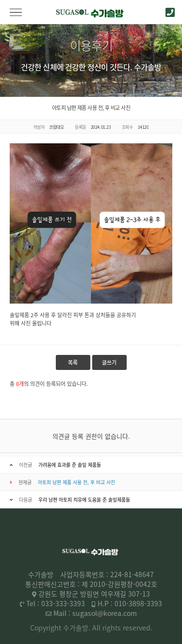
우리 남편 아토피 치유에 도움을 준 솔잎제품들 (84, 499)
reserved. (138, 628)
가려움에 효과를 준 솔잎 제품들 (70, 465)
